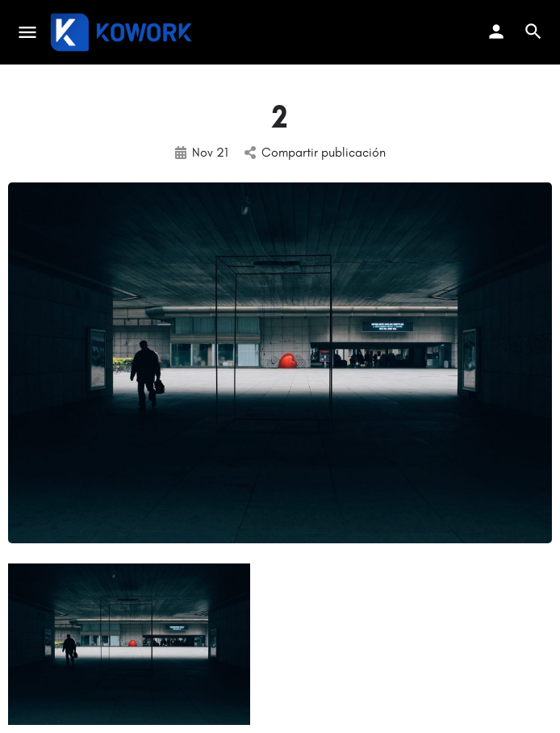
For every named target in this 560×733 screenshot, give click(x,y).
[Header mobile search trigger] (533, 31)
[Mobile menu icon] (27, 32)
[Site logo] (123, 32)
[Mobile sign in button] (496, 31)
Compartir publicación (315, 152)
